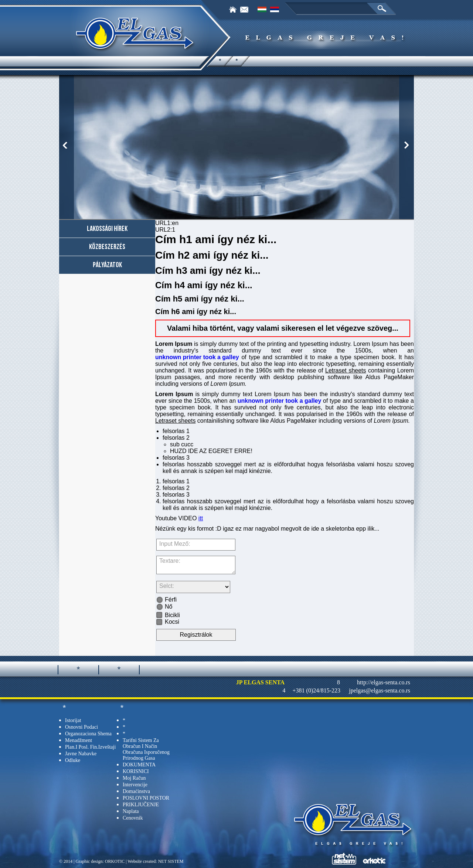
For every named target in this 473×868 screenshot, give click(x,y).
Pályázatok (107, 265)
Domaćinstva (136, 791)
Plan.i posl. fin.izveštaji (90, 747)
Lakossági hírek (107, 229)
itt (201, 518)
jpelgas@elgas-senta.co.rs (380, 690)
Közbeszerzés (107, 247)
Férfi (166, 600)
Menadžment (79, 740)
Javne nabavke (81, 754)
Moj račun (134, 778)
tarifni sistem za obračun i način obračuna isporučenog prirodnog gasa (146, 749)
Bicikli (168, 615)
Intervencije (135, 785)
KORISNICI (136, 771)
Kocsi (168, 622)
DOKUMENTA (139, 765)
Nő (164, 607)
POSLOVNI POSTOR (146, 798)
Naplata (131, 811)
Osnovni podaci (81, 727)
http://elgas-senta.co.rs (384, 682)
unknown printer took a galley (197, 357)
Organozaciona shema (88, 734)
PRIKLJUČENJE (141, 805)
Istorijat (73, 720)
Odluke (73, 760)
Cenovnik (133, 818)
